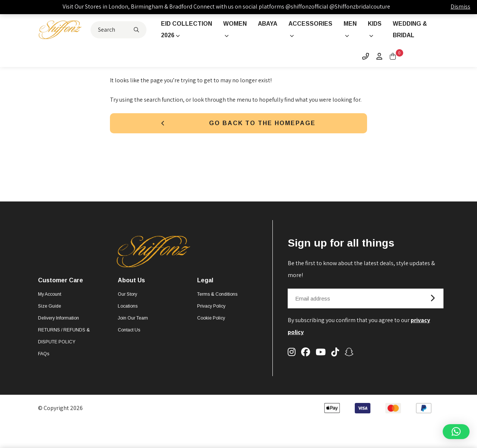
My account (50, 306)
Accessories (311, 24)
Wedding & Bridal (411, 30)
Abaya (267, 24)
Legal (205, 293)
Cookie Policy (211, 330)
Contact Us (129, 342)
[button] (456, 432)
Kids (376, 24)
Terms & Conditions (217, 306)
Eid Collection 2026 (182, 36)
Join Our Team (133, 330)
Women (234, 24)
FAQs (44, 366)
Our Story (127, 306)
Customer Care (61, 293)
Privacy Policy (211, 318)
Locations (128, 318)
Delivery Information (59, 330)
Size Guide (50, 318)
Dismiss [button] (460, 7)
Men (351, 24)
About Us (131, 293)
